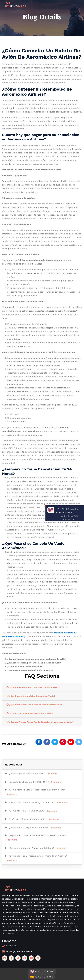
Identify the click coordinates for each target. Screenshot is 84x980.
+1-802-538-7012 (14, 946)
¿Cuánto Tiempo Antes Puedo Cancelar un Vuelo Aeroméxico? (40, 722)
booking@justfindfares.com (19, 952)
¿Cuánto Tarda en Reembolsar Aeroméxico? (31, 713)
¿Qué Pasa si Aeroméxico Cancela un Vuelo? (31, 696)
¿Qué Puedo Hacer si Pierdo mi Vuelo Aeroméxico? (34, 705)
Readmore (52, 774)
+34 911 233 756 (41, 977)
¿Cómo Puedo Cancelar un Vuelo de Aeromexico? (33, 687)
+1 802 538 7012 (64, 513)
